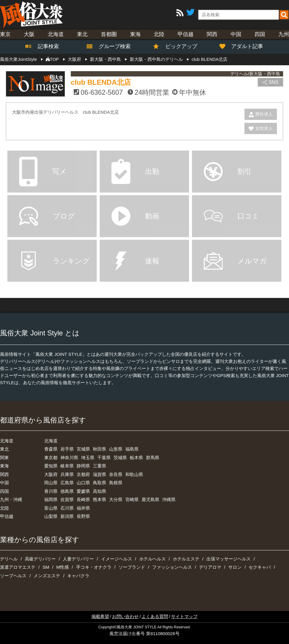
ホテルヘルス (152, 559)
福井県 (83, 508)
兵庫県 (67, 474)
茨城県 (120, 458)
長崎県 (83, 499)
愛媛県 (83, 491)
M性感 (63, 567)
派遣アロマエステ (18, 567)
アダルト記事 (244, 46)
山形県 (116, 449)
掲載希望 (100, 616)
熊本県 (100, 499)
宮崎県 (132, 499)
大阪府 (51, 474)
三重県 (100, 466)
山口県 (83, 483)
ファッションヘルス (172, 567)
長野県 (83, 516)
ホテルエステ (186, 559)
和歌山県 (134, 474)
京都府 (83, 474)
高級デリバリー (40, 559)
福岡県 (51, 499)
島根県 (116, 483)
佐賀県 (67, 499)
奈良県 (116, 474)
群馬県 (153, 458)
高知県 (100, 491)
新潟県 (67, 516)
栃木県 (136, 458)
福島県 (132, 449)
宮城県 (83, 449)
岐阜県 (67, 466)
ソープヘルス (13, 576)
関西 (212, 34)
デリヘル (9, 559)
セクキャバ (260, 567)
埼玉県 (88, 458)
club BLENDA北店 (101, 82)
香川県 (51, 491)
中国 (236, 34)
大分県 (116, 499)
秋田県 (100, 449)
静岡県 (83, 466)
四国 (260, 34)
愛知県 (51, 466)
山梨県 (51, 516)
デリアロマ (210, 567)
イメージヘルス (117, 559)
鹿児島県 (150, 499)
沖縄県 (169, 499)
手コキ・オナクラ (94, 567)
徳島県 (67, 491)
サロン (235, 567)
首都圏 (109, 34)
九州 (284, 34)
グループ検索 (111, 46)
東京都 (51, 458)
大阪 (29, 34)
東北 (82, 34)
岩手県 (67, 449)
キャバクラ (78, 576)
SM (46, 567)
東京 (5, 34)
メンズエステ (47, 576)
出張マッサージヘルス (229, 559)
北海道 (56, 34)
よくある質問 (155, 616)
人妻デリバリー (78, 559)
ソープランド (132, 567)
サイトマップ (184, 616)
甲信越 (185, 34)
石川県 (67, 508)
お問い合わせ (125, 616)
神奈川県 (69, 458)
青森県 (51, 449)
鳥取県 (100, 483)
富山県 (51, 508)
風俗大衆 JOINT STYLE (137, 627)
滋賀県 (100, 474)
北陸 (159, 34)
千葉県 (104, 458)
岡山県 (51, 483)
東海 (135, 34)
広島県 (67, 483)
